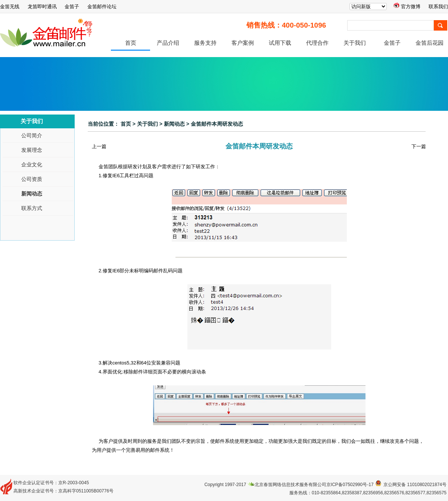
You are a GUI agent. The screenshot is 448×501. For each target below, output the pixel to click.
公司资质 (32, 179)
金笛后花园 (430, 43)
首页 (131, 43)
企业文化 (32, 165)
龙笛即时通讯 (42, 7)
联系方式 (32, 208)
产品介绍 (168, 43)
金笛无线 (10, 7)
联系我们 (438, 7)
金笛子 (72, 7)
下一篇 (419, 146)
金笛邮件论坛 (102, 7)
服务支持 (205, 43)
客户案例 (243, 43)
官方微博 (407, 7)
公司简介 (32, 136)
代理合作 (317, 43)
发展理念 (32, 150)
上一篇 (99, 146)
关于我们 (355, 43)
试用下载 (280, 43)
